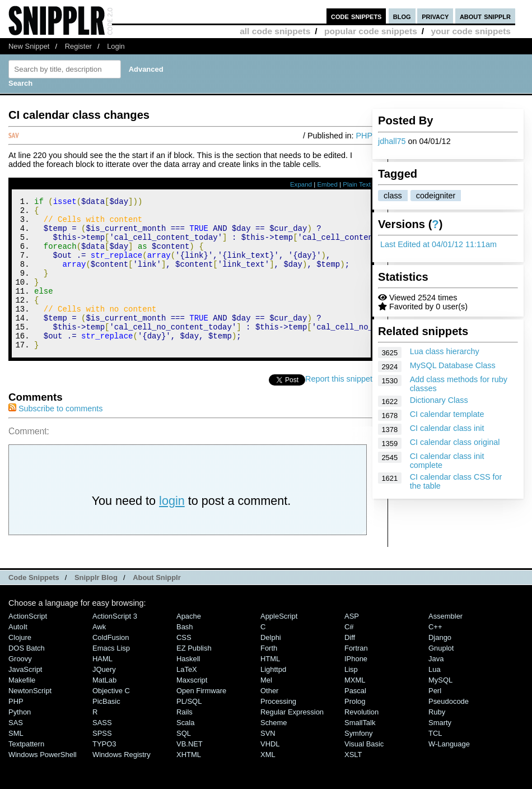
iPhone (356, 687)
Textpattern (26, 772)
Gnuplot (441, 677)
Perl (435, 719)
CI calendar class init (447, 428)
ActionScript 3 (115, 645)
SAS (16, 751)
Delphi (271, 666)
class (393, 196)
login (172, 529)
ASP (352, 645)
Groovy (20, 687)
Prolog (355, 730)
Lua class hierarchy (445, 351)
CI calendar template (447, 414)
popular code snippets (371, 31)
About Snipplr (157, 606)
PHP (364, 136)
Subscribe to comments (55, 437)
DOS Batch (27, 677)
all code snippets (275, 31)
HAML (102, 687)
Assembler (445, 645)
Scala (185, 751)
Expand (301, 184)
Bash (185, 655)
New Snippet (29, 46)
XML (268, 783)
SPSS (102, 762)
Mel (266, 709)
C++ (435, 655)
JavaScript (25, 698)
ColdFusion (111, 666)
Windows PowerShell (43, 783)
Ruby (437, 741)
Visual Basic (364, 772)
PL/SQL (189, 730)
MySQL (440, 709)
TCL (435, 762)
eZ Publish (194, 677)
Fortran (356, 677)
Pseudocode (449, 730)
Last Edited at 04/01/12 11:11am (438, 244)
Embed (327, 184)
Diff (350, 666)
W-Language (449, 772)
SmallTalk (360, 751)
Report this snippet (339, 407)
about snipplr (485, 16)
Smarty (440, 751)
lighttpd (273, 698)
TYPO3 (104, 772)
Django (440, 666)
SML (16, 762)
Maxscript (192, 709)
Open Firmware (201, 719)
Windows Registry (122, 783)
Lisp (351, 698)
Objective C (111, 719)
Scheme (274, 751)
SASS (102, 751)
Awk (99, 655)
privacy (435, 16)
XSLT (353, 783)
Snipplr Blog (96, 606)
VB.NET (190, 772)
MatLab (104, 709)
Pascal (355, 719)
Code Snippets (34, 606)
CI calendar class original (455, 442)
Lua (435, 698)
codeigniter (436, 196)
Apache (189, 645)
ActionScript (28, 645)
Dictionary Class (439, 400)
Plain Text (357, 184)
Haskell (188, 687)
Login (116, 46)
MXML (355, 709)
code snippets (356, 16)
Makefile (22, 709)
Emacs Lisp (111, 677)
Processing (278, 730)
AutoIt (18, 655)
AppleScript (279, 645)
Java (436, 687)
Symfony (358, 762)
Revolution (361, 741)
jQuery (104, 698)
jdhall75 (392, 141)
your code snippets (471, 31)
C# (349, 655)
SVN (268, 762)
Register (78, 46)
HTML (270, 687)
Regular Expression (292, 741)
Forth (269, 677)
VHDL (270, 772)
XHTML (189, 783)
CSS (184, 666)
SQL (184, 762)
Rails (185, 741)
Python (20, 741)
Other (269, 719)
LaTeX (187, 698)
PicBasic (106, 730)
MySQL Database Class (453, 365)
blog (402, 16)
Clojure (20, 666)
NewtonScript (30, 719)
